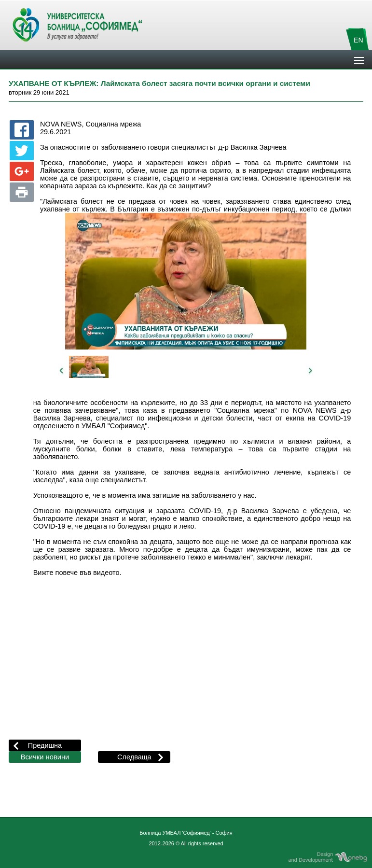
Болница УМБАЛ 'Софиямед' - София (186, 833)
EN (358, 40)
